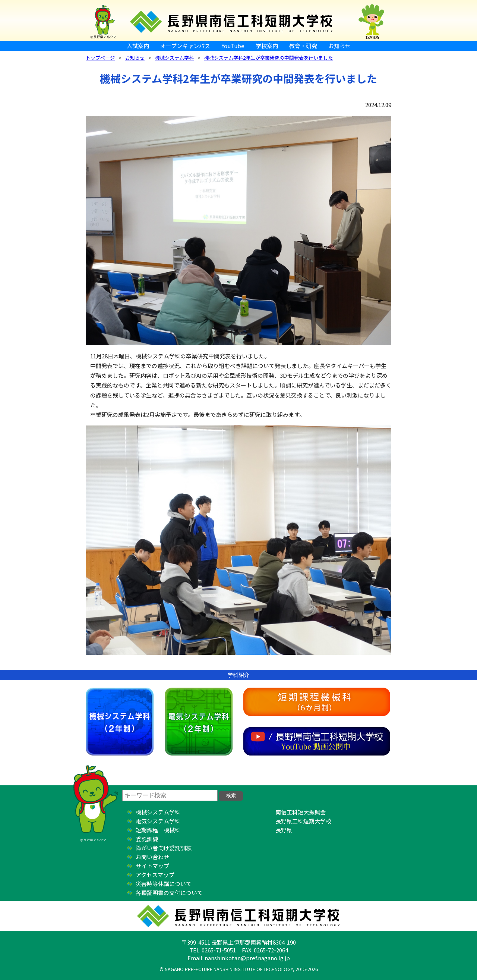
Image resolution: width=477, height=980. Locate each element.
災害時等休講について (164, 884)
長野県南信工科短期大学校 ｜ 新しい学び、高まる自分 (238, 21)
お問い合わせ (152, 857)
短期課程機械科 (317, 702)
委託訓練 (147, 839)
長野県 (284, 830)
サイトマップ (152, 866)
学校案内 (267, 46)
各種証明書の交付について (169, 893)
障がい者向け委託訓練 (164, 848)
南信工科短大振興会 (301, 812)
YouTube (233, 46)
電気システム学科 (199, 722)
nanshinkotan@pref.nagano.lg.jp (247, 958)
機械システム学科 (174, 58)
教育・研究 (303, 46)
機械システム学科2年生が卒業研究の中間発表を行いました (268, 58)
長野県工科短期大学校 (303, 821)
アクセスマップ (155, 875)
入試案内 (138, 46)
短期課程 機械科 (158, 830)
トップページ (100, 58)
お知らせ (339, 46)
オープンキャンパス (185, 46)
